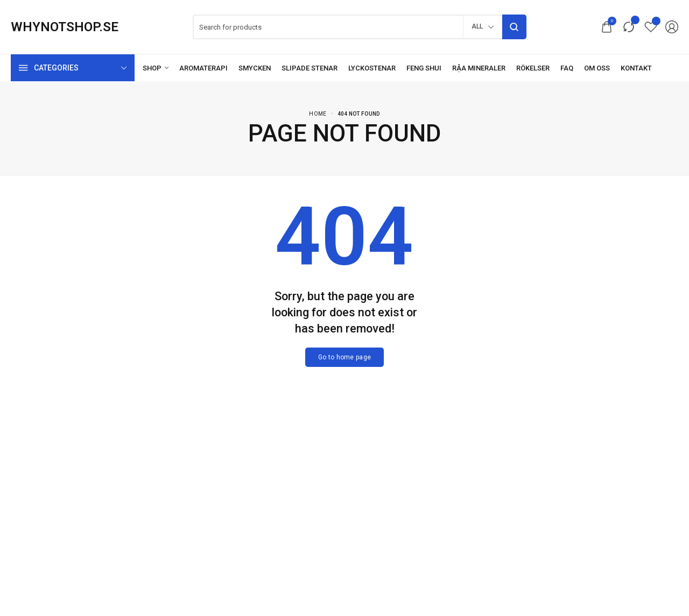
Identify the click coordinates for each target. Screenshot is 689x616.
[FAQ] (567, 68)
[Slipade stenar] (310, 68)
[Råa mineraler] (479, 68)
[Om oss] (597, 68)
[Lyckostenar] (372, 68)
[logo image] (65, 27)
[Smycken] (255, 68)
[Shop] (156, 68)
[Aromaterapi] (203, 68)
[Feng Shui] (424, 68)
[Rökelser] (533, 68)
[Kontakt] (636, 68)
